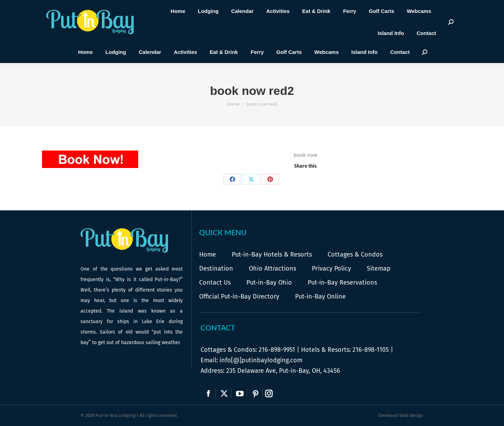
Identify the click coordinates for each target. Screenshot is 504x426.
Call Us (165, 29)
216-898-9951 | (176, 22)
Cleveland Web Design (401, 415)
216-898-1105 (371, 350)
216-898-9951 (277, 350)
